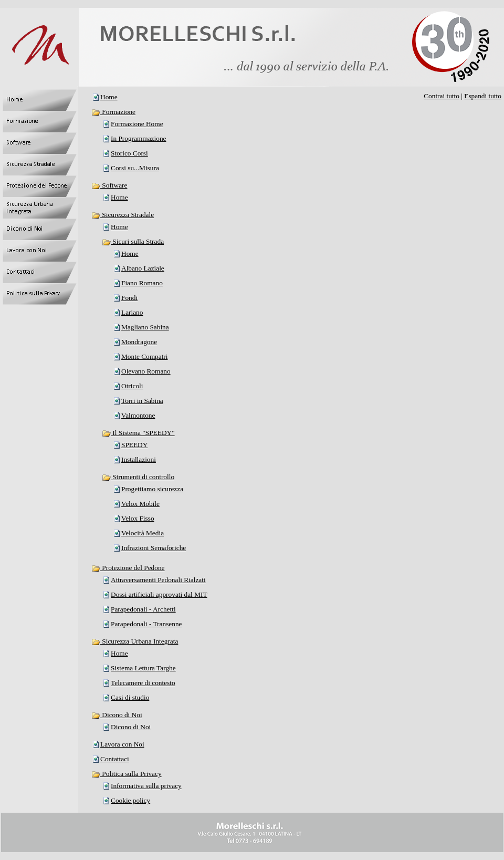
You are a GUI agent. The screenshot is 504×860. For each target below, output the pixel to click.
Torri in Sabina (142, 401)
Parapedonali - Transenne (146, 624)
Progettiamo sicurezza (152, 489)
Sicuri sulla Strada (133, 241)
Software (109, 185)
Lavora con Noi (122, 744)
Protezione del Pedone (128, 568)
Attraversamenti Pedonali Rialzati (158, 580)
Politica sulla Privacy (127, 774)
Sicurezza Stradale (123, 215)
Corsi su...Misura (135, 168)
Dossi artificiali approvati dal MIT (159, 594)
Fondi (129, 298)
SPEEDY (134, 445)
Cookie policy (130, 800)
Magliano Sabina (145, 327)
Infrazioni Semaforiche (154, 548)
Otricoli (132, 386)
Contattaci (115, 759)
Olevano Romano (146, 371)
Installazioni (139, 459)
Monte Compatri (144, 356)
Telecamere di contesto (143, 683)
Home (109, 97)
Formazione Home (137, 124)
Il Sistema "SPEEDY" (138, 433)
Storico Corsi (129, 153)
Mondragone (139, 342)
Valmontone (138, 415)
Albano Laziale (143, 268)
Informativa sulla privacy (146, 786)
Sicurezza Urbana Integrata (135, 641)
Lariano (132, 312)
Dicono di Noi (117, 715)
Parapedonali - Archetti (143, 609)
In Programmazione (138, 138)
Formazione (113, 112)
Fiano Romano (142, 283)
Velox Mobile (140, 504)
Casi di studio (130, 697)
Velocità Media (143, 533)
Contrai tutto (442, 96)
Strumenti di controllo (138, 477)
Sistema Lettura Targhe (143, 668)
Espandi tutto (483, 96)
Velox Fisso (138, 518)
